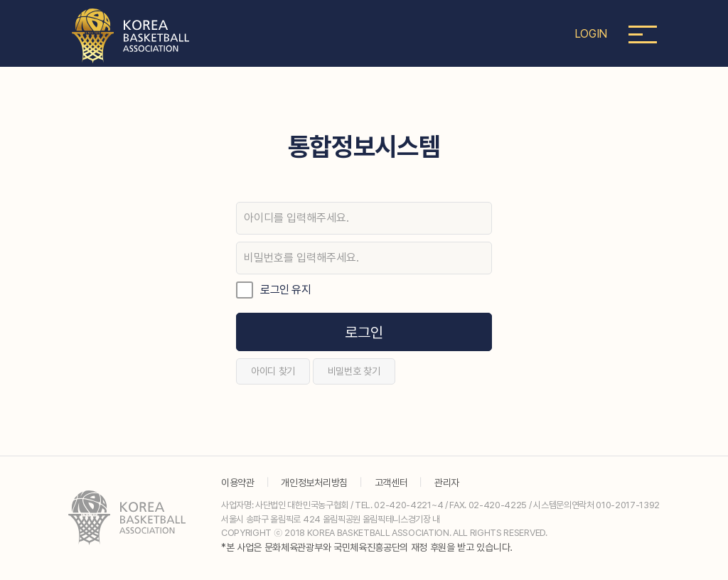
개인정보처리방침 (314, 483)
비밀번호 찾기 (354, 371)
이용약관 (238, 483)
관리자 (447, 483)
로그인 (364, 332)
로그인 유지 (286, 290)
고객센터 (391, 483)
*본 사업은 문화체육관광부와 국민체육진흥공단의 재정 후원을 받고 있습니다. (367, 547)
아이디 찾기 (273, 371)
